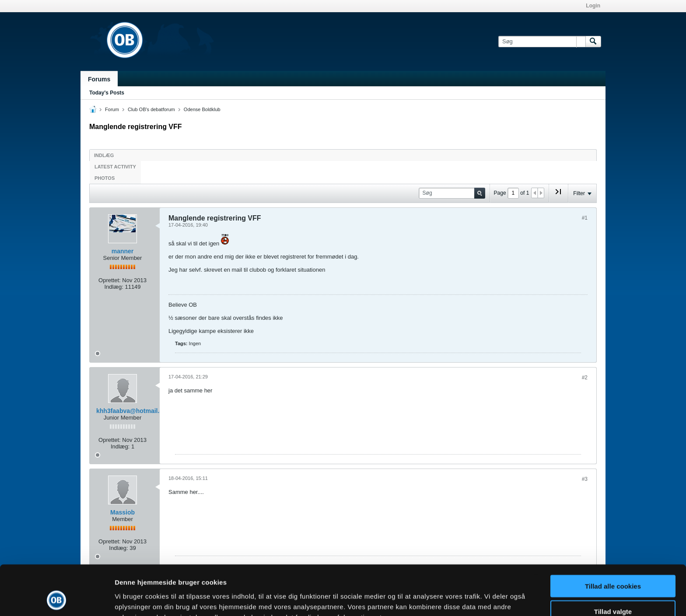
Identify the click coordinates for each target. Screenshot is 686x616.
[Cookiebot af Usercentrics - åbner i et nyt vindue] (57, 599)
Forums (99, 79)
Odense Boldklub (202, 109)
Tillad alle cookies (613, 539)
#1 (585, 218)
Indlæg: (114, 287)
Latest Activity (115, 167)
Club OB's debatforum (151, 109)
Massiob (122, 512)
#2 (585, 378)
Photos (105, 178)
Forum (112, 109)
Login (593, 6)
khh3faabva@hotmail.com (134, 411)
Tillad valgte (613, 565)
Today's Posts (107, 93)
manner (123, 251)
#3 (585, 479)
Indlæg (104, 155)
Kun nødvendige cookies (613, 590)
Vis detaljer (455, 599)
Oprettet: (110, 280)
